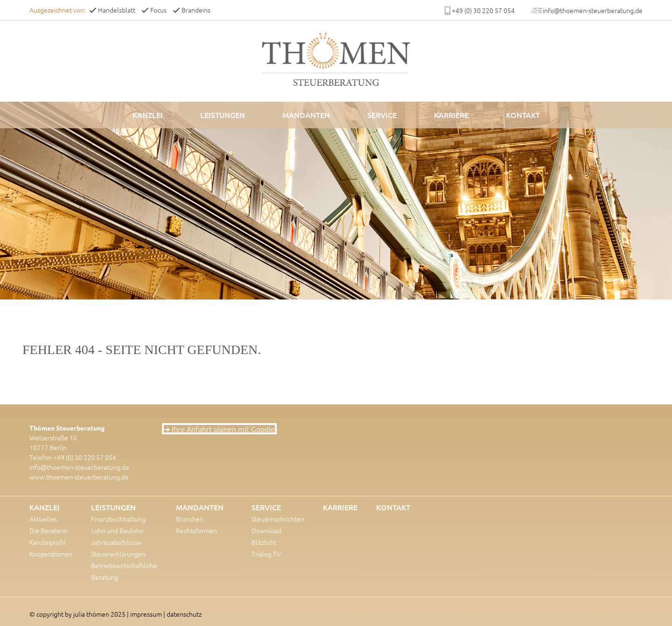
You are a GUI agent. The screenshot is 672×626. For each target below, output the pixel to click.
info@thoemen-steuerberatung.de (79, 467)
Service (382, 115)
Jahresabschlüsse (116, 542)
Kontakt (523, 115)
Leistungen (223, 115)
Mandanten (306, 115)
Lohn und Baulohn (117, 530)
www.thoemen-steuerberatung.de (79, 477)
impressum (146, 614)
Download (266, 530)
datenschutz (184, 614)
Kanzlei (148, 115)
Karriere (451, 115)
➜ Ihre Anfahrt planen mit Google (219, 429)
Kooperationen (51, 554)
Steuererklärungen (118, 554)
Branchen (190, 519)
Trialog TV (266, 554)
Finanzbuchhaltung (118, 519)
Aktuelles (43, 519)
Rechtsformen (196, 530)
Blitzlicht (264, 542)
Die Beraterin (49, 530)
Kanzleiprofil (48, 542)
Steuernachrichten (278, 519)
